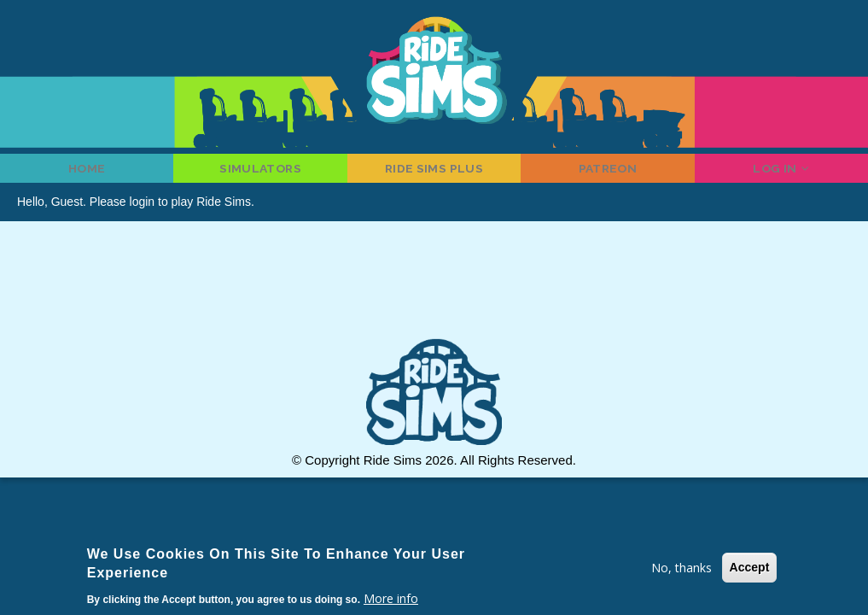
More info (391, 598)
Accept (750, 567)
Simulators (261, 175)
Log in (781, 175)
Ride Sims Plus (434, 175)
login (143, 216)
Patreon (608, 175)
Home (87, 175)
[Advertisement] (434, 304)
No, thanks (682, 568)
